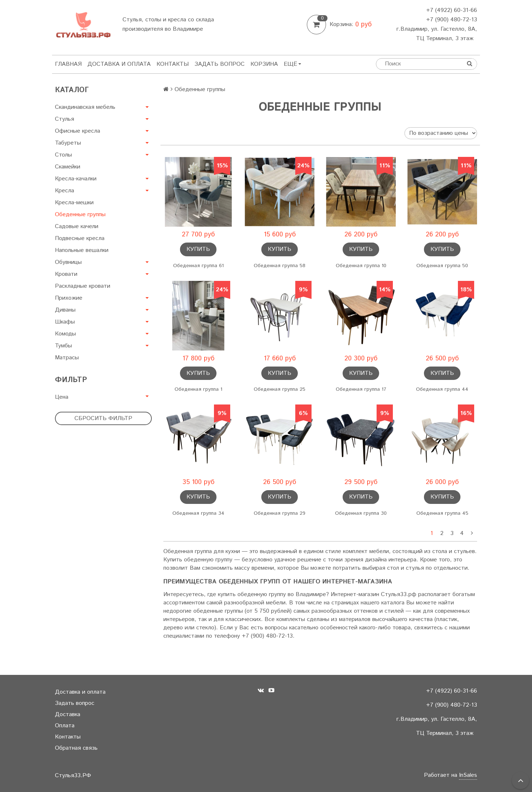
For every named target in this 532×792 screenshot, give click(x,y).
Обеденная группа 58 (280, 266)
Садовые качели (77, 226)
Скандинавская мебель (85, 107)
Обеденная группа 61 (198, 266)
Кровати (66, 274)
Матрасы (67, 358)
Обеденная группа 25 (280, 389)
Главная (68, 64)
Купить (198, 249)
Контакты (173, 64)
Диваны (65, 310)
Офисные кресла (78, 131)
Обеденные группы (80, 215)
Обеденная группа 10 (361, 266)
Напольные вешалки (82, 250)
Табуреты (68, 143)
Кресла (65, 191)
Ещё (292, 64)
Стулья (65, 119)
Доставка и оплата (119, 64)
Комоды (65, 334)
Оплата (65, 726)
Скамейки (68, 167)
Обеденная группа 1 (198, 389)
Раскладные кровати (83, 286)
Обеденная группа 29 (280, 513)
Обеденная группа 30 (361, 513)
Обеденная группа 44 (442, 389)
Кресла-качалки (76, 179)
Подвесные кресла (80, 238)
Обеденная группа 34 (198, 513)
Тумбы (63, 346)
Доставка (68, 714)
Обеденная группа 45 (442, 513)
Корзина (264, 64)
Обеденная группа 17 (361, 389)
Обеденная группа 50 (442, 266)
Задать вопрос (220, 64)
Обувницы (68, 262)
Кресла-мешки (74, 203)
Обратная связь (76, 748)
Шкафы (65, 322)
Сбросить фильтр (103, 418)
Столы (63, 155)
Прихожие (69, 298)
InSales (468, 775)
